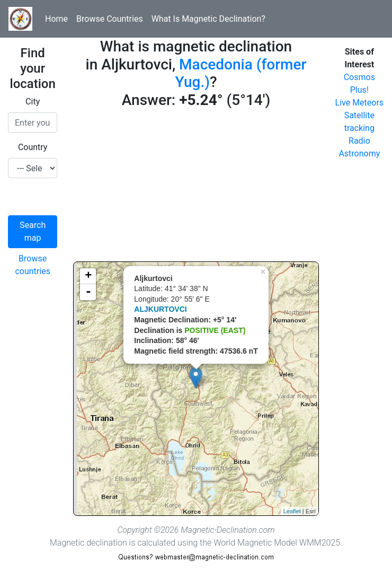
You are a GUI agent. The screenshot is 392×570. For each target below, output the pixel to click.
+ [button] (88, 276)
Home (56, 19)
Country (33, 147)
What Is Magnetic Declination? (208, 19)
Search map (33, 231)
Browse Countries (110, 19)
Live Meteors (360, 103)
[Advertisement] (196, 187)
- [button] (88, 292)
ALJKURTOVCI (160, 309)
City (33, 102)
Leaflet (292, 511)
